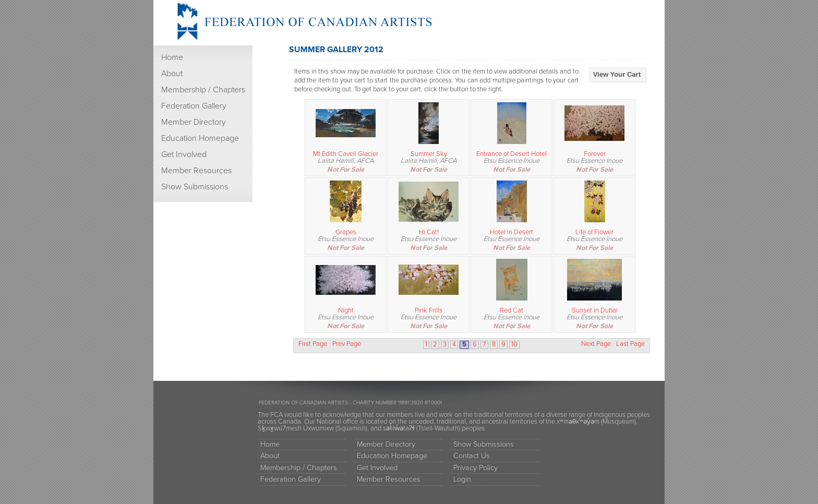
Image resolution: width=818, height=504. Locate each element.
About (172, 74)
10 (514, 345)
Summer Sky (429, 154)
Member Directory (194, 122)
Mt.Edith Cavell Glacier (346, 154)
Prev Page (347, 344)
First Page (313, 344)
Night (346, 310)
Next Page (596, 344)
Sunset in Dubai (595, 310)
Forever (595, 154)
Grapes (346, 232)
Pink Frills (429, 310)
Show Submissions (195, 187)
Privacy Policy (476, 468)
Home (172, 57)
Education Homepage (200, 138)
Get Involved (184, 154)
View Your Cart (617, 74)
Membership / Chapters (203, 90)
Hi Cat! (429, 232)
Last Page (630, 344)
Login (462, 479)
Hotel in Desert (512, 232)
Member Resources (196, 171)
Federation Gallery (194, 106)
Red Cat (512, 310)
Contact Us (472, 456)
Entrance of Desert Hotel (512, 154)
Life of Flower (594, 232)
